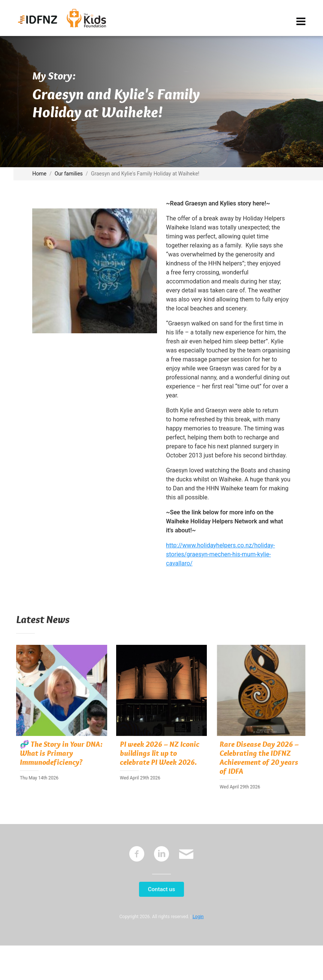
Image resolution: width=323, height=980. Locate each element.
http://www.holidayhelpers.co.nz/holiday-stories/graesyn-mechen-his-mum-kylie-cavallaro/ (221, 554)
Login (198, 917)
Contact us (161, 889)
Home (39, 174)
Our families (69, 174)
